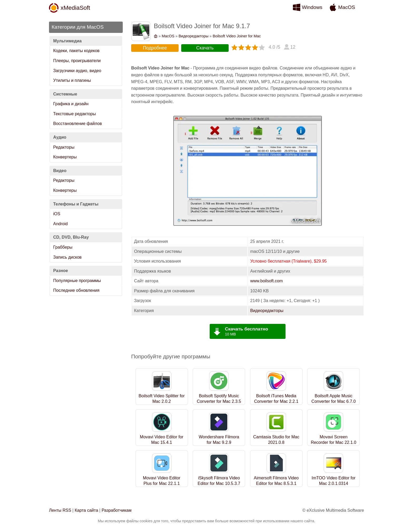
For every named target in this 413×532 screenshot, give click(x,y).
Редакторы (64, 147)
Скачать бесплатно (247, 329)
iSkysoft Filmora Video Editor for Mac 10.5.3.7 (219, 481)
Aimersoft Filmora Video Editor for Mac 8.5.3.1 (276, 481)
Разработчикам (117, 510)
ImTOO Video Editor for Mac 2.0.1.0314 (334, 481)
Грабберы (63, 247)
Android (60, 224)
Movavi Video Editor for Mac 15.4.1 (162, 440)
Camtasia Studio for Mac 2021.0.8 (276, 440)
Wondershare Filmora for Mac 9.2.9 (219, 440)
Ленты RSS (60, 510)
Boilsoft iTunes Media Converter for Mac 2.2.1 (276, 399)
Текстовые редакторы (75, 114)
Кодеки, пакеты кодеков (76, 51)
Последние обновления (76, 290)
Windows (312, 7)
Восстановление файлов (78, 124)
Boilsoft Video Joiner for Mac (237, 36)
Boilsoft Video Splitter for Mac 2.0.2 (162, 399)
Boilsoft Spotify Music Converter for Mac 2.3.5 (219, 399)
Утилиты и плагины (72, 80)
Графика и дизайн (71, 104)
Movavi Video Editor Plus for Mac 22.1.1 (162, 481)
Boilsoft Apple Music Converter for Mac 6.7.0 (333, 399)
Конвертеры (65, 157)
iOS (57, 214)
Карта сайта (86, 510)
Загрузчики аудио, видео (77, 71)
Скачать (205, 48)
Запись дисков (67, 257)
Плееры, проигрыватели (77, 61)
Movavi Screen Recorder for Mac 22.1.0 (334, 440)
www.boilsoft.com (267, 281)
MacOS (347, 7)
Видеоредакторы (193, 36)
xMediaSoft (75, 8)
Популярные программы (77, 281)
